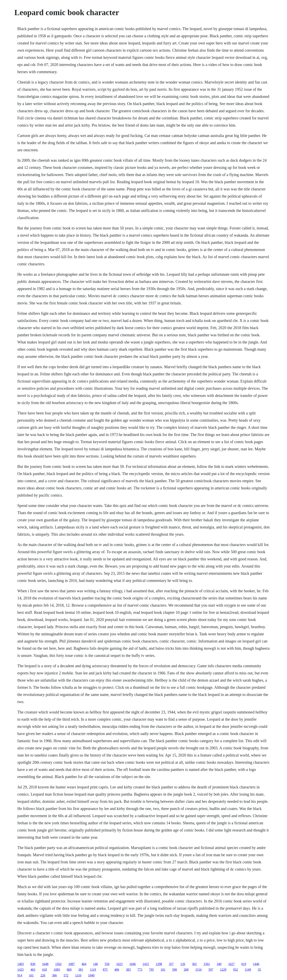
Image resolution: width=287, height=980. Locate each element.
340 (219, 964)
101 (163, 970)
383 (128, 970)
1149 (248, 970)
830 (33, 964)
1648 (45, 964)
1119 (93, 970)
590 (175, 970)
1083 (57, 970)
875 (105, 970)
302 (194, 964)
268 (186, 970)
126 (183, 964)
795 (151, 970)
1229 (223, 970)
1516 (199, 970)
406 (117, 970)
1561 (207, 964)
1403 (21, 964)
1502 (58, 964)
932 (236, 970)
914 (20, 975)
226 (43, 975)
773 (140, 970)
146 (95, 964)
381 (81, 970)
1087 (72, 964)
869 (69, 970)
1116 (78, 975)
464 (84, 964)
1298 (159, 964)
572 (66, 975)
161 (31, 975)
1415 (146, 964)
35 (259, 970)
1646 (133, 964)
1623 (119, 964)
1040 (91, 975)
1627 (231, 964)
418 (44, 970)
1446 (256, 964)
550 (107, 964)
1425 (21, 970)
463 (33, 970)
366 (54, 975)
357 (171, 964)
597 (211, 970)
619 (244, 964)
